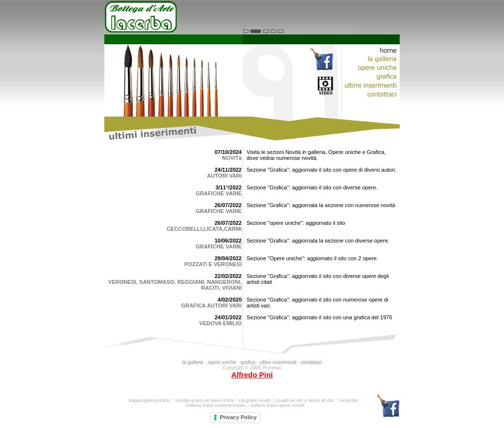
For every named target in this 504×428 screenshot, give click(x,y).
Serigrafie (349, 400)
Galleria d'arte (199, 405)
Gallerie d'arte (264, 405)
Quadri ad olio (289, 400)
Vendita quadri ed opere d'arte (204, 400)
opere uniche (222, 362)
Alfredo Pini (252, 375)
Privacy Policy (238, 417)
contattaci (311, 362)
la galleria (193, 362)
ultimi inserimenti (279, 362)
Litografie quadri (255, 400)
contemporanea (230, 405)
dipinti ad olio (321, 400)
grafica (248, 362)
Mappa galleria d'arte (149, 400)
